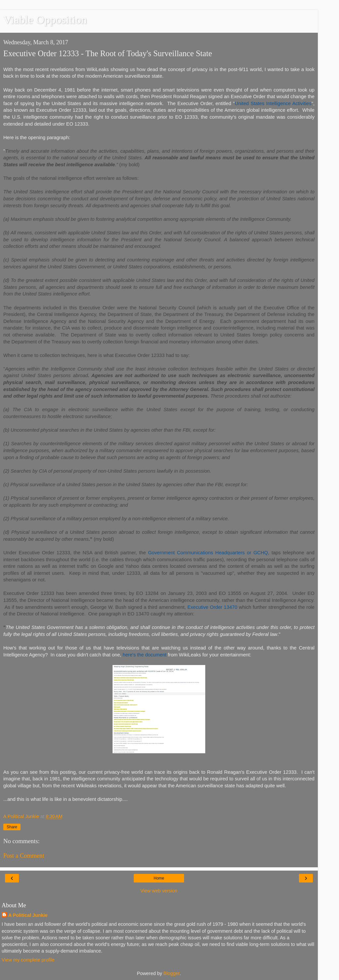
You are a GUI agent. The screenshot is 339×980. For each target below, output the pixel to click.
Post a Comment (24, 856)
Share (12, 827)
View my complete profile (28, 960)
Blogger (172, 973)
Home (159, 878)
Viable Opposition (45, 20)
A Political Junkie (28, 915)
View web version (159, 891)
